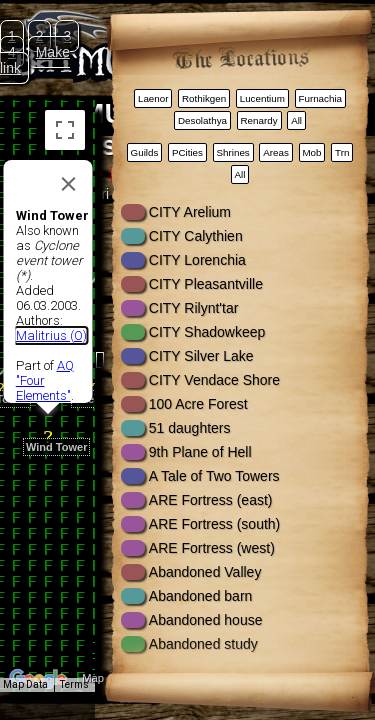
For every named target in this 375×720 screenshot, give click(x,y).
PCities (187, 152)
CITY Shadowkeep (207, 332)
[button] (48, 401)
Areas (276, 152)
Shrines (233, 152)
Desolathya (202, 120)
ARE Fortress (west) (212, 548)
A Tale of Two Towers (214, 476)
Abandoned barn (201, 596)
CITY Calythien (196, 236)
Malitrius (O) (50, 310)
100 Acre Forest (198, 404)
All (296, 120)
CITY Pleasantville (206, 284)
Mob (311, 152)
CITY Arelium (190, 212)
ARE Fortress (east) (211, 500)
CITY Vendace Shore (214, 380)
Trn (342, 152)
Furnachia (320, 98)
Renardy (259, 120)
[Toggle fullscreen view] (65, 130)
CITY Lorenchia (197, 260)
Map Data (25, 684)
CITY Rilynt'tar (194, 308)
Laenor (153, 98)
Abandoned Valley (205, 572)
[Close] (68, 159)
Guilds (145, 152)
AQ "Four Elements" (44, 355)
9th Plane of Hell (200, 452)
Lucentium (262, 98)
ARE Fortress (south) (214, 524)
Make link (35, 60)
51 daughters (190, 428)
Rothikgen (204, 98)
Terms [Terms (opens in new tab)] (74, 684)
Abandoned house (206, 620)
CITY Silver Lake (201, 356)
